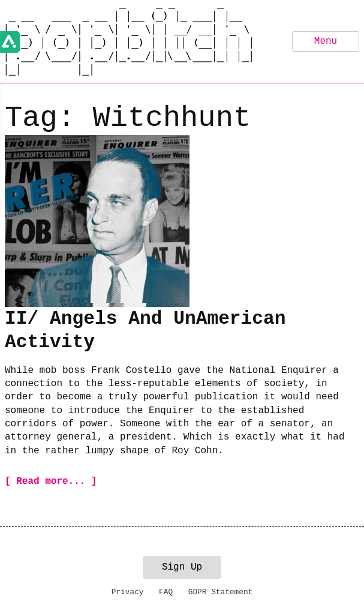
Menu (326, 41)
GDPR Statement (221, 592)
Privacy (128, 592)
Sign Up (182, 567)
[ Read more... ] (51, 481)
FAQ (166, 592)
